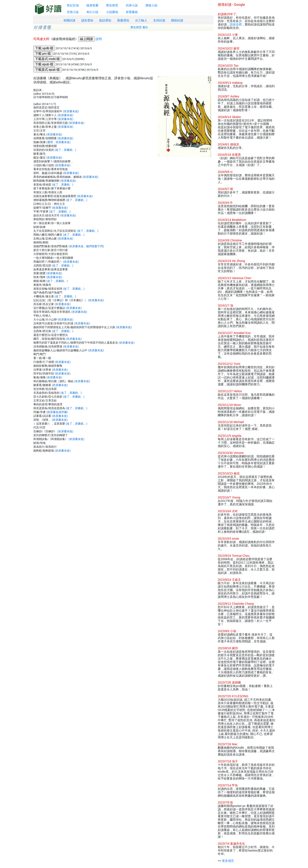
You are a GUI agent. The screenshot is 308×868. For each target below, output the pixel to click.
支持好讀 (159, 20)
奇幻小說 (92, 12)
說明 (99, 39)
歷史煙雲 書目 (139, 27)
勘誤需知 (105, 20)
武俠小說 (132, 5)
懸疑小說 (151, 5)
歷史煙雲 (112, 5)
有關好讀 (69, 20)
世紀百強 (73, 5)
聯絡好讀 (177, 20)
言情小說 (73, 12)
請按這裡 (236, 24)
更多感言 (228, 861)
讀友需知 (87, 20)
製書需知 (123, 20)
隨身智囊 (92, 5)
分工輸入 (141, 20)
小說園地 (112, 12)
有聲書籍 (132, 12)
